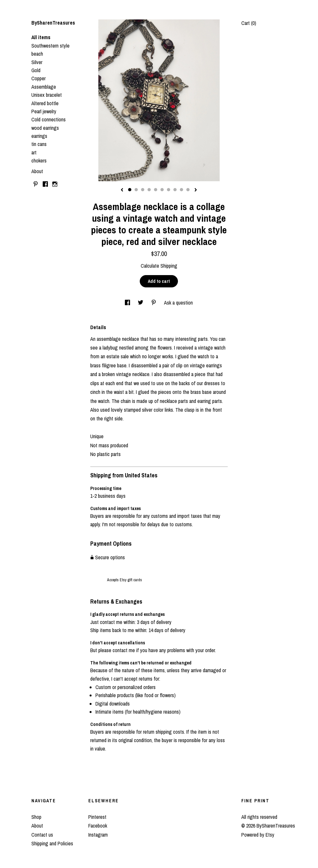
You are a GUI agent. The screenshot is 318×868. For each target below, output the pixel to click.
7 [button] (169, 190)
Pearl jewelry (44, 111)
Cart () (249, 23)
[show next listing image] (196, 190)
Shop (36, 817)
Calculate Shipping (159, 266)
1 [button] (130, 190)
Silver (37, 62)
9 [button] (181, 190)
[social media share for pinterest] (154, 303)
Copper (38, 78)
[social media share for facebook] (128, 303)
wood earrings (45, 128)
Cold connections (49, 119)
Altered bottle (45, 103)
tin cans (39, 144)
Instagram (98, 835)
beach (37, 54)
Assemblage (44, 87)
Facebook (98, 826)
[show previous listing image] (122, 190)
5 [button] (156, 190)
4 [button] (149, 190)
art (34, 152)
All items (41, 37)
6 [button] (162, 190)
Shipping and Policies (52, 843)
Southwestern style (50, 46)
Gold (36, 70)
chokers (39, 161)
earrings (39, 136)
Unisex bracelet (47, 95)
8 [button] (175, 190)
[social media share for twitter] (141, 303)
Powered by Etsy (258, 835)
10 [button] (188, 190)
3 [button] (143, 190)
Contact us (42, 835)
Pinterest (97, 817)
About (37, 171)
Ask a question (178, 303)
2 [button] (136, 190)
